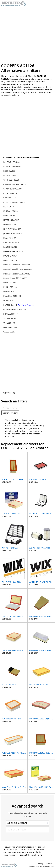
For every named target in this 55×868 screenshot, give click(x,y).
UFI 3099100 (9, 323)
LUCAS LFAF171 (10, 256)
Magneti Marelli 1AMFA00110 (17, 274)
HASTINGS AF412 (11, 220)
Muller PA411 (9, 300)
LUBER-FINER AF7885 (13, 251)
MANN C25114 (10, 287)
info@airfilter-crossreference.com (42, 867)
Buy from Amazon (26, 305)
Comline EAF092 (11, 198)
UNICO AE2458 (10, 327)
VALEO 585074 (10, 332)
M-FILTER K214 (10, 260)
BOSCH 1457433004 (12, 166)
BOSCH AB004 (10, 171)
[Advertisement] (27, 35)
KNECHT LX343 (10, 247)
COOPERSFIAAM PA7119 (14, 202)
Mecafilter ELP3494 (12, 296)
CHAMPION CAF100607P (15, 184)
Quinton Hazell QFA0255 (15, 309)
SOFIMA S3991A (11, 314)
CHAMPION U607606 (13, 189)
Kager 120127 (10, 238)
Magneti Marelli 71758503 (15, 278)
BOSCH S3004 (10, 175)
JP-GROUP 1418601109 (14, 233)
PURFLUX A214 (10, 305)
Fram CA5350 (9, 216)
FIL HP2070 (9, 207)
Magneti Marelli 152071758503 (17, 265)
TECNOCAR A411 (11, 318)
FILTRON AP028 (10, 211)
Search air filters (10, 413)
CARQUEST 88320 (11, 180)
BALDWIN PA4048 (11, 162)
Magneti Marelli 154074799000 (17, 269)
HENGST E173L (10, 225)
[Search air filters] (27, 408)
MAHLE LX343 (10, 283)
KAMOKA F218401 (12, 242)
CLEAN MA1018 (10, 193)
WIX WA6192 (9, 393)
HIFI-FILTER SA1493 (12, 229)
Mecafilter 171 (10, 292)
